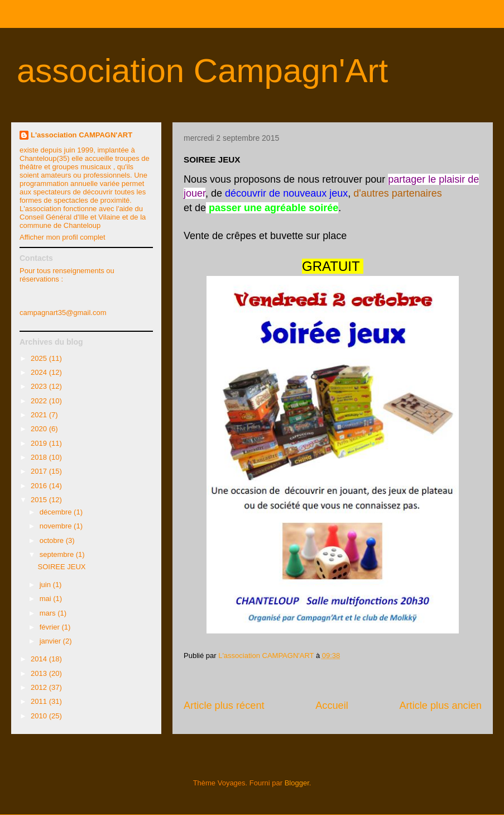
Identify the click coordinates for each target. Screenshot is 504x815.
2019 (40, 443)
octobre (53, 540)
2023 (40, 386)
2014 (40, 659)
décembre (57, 512)
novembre (57, 526)
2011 (40, 701)
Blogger (297, 783)
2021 (40, 415)
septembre (58, 554)
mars (49, 613)
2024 (40, 372)
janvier (51, 641)
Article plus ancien (440, 706)
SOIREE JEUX (61, 567)
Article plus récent (224, 706)
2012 (40, 687)
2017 (40, 471)
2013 (40, 673)
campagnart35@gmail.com (63, 313)
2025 (40, 358)
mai (47, 599)
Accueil (332, 706)
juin (46, 585)
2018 (40, 457)
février (51, 627)
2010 (40, 716)
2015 (40, 500)
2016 (40, 486)
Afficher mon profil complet (63, 237)
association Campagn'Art (202, 71)
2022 (40, 401)
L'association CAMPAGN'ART (81, 135)
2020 (40, 429)
